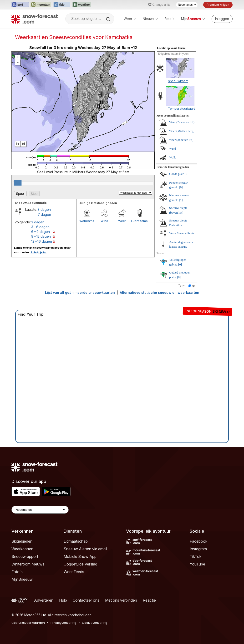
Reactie (149, 600)
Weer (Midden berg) (182, 131)
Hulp (63, 600)
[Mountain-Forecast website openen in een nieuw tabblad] (41, 5)
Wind (104, 221)
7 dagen (44, 214)
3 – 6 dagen (40, 227)
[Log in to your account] (222, 19)
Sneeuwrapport (25, 556)
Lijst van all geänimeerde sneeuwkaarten (80, 293)
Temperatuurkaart (181, 108)
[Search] (108, 19)
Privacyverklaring (63, 623)
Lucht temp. (140, 221)
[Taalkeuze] (187, 5)
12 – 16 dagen (42, 241)
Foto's (170, 19)
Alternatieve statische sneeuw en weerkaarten (160, 293)
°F (193, 286)
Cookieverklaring (95, 623)
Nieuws (150, 19)
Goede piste (177, 174)
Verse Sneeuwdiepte (182, 233)
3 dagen (44, 209)
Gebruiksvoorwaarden (28, 623)
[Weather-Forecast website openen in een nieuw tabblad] (82, 5)
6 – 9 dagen (41, 232)
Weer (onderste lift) (181, 140)
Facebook (198, 541)
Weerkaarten (22, 549)
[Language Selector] (40, 510)
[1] (181, 200)
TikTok (196, 556)
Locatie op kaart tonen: (171, 48)
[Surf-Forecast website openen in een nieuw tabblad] (20, 5)
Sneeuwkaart (178, 81)
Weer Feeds (74, 572)
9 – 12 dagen (41, 236)
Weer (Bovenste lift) (182, 122)
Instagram (198, 549)
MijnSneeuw (22, 579)
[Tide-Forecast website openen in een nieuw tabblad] (62, 5)
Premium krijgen (218, 5)
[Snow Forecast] (35, 19)
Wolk (173, 157)
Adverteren (44, 600)
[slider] (18, 183)
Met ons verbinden (121, 600)
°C (183, 286)
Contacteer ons (86, 600)
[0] (186, 174)
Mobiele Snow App (80, 556)
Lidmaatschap (76, 541)
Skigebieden (22, 541)
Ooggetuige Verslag (80, 564)
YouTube (197, 564)
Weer (130, 19)
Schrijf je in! (38, 252)
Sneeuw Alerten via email (85, 549)
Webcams (87, 221)
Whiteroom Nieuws (28, 564)
